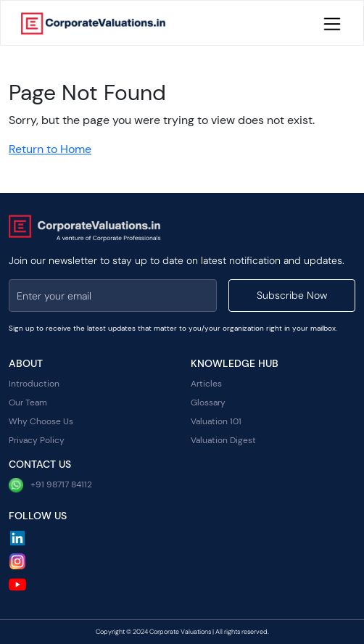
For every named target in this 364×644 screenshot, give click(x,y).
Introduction (34, 384)
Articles (206, 384)
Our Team (28, 402)
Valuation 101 (216, 421)
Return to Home (50, 149)
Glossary (208, 402)
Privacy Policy (37, 440)
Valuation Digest (223, 440)
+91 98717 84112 (50, 485)
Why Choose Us (41, 421)
